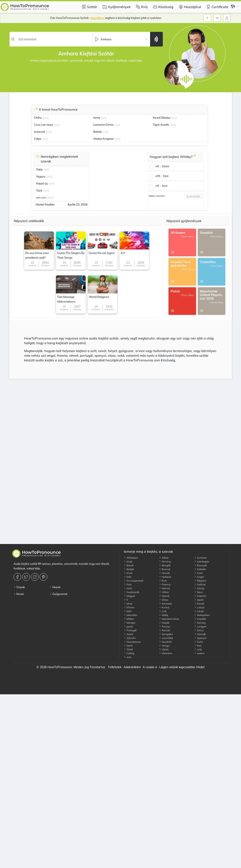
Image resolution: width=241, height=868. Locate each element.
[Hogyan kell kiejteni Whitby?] (195, 157)
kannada (165, 604)
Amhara (200, 558)
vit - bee (161, 186)
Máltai (129, 619)
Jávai (128, 604)
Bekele (98, 132)
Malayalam (202, 615)
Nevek (19, 594)
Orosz (199, 630)
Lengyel (200, 626)
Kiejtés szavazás (157, 196)
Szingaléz (166, 634)
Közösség (163, 7)
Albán (164, 558)
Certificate (217, 7)
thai (198, 646)
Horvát (164, 573)
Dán (128, 577)
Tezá (39, 190)
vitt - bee (162, 176)
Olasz (164, 600)
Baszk (129, 565)
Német (164, 588)
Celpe (38, 139)
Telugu (164, 646)
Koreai (164, 607)
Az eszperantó (134, 581)
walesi (199, 653)
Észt (163, 581)
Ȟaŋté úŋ (42, 183)
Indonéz (200, 596)
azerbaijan (202, 562)
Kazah (199, 604)
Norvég (200, 623)
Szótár (89, 7)
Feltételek (115, 667)
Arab (128, 562)
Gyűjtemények (116, 7)
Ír (126, 600)
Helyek (55, 587)
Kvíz (141, 7)
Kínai (128, 573)
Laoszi (199, 607)
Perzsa (164, 626)
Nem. (199, 592)
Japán (199, 600)
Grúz (128, 588)
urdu (198, 649)
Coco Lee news (43, 125)
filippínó (200, 581)
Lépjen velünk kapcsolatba (177, 667)
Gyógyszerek (59, 594)
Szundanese (132, 642)
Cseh (199, 573)
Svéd (198, 642)
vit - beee (162, 166)
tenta (97, 118)
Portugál (130, 630)
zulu (128, 657)
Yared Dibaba (161, 118)
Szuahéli (165, 642)
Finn (128, 584)
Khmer (129, 607)
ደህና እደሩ (41, 197)
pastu (128, 626)
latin (128, 611)
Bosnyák (201, 565)
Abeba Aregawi (103, 139)
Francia (165, 584)
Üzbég (129, 653)
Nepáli (164, 623)
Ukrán (164, 649)
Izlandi (164, 596)
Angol (199, 577)
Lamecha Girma (103, 125)
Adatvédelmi (132, 667)
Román (165, 630)
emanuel (39, 132)
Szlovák (200, 634)
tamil (128, 646)
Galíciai (200, 584)
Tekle (39, 169)
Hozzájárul (189, 7)
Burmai (165, 569)
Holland (165, 577)
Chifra (38, 118)
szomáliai (166, 638)
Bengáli (165, 565)
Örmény (165, 562)
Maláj (164, 615)
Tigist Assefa (161, 125)
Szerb (128, 634)
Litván (199, 611)
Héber (164, 592)
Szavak (19, 587)
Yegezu (41, 176)
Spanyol (200, 638)
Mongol (130, 623)
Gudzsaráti (132, 592)
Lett (163, 611)
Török (128, 649)
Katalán (200, 569)
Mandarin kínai (169, 619)
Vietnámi (166, 653)
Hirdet (200, 667)
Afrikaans (131, 558)
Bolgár (129, 569)
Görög (199, 588)
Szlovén (130, 638)
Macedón (131, 615)
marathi (200, 619)
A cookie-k (150, 667)
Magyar (130, 596)
